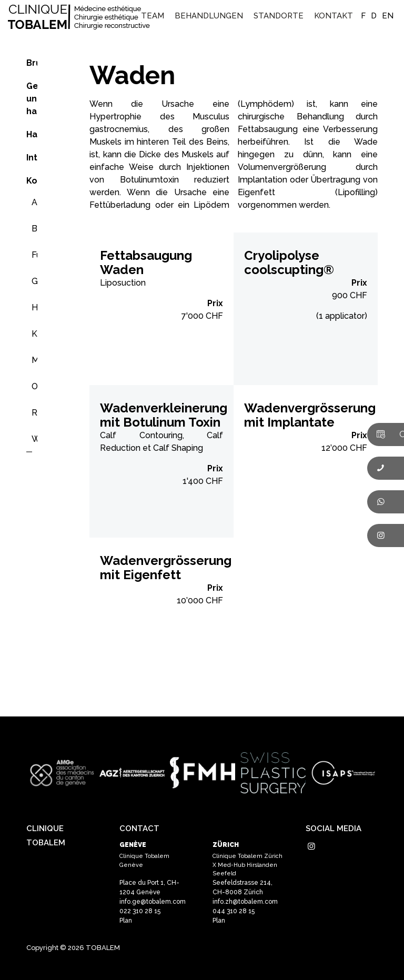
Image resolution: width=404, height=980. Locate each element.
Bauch (34, 229)
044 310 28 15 (234, 911)
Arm (34, 202)
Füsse (34, 255)
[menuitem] (153, 16)
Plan (126, 921)
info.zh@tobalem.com (245, 902)
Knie (34, 334)
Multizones (34, 360)
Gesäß (34, 281)
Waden (34, 439)
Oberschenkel (34, 386)
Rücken (34, 413)
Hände (34, 307)
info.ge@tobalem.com (153, 902)
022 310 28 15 (140, 911)
